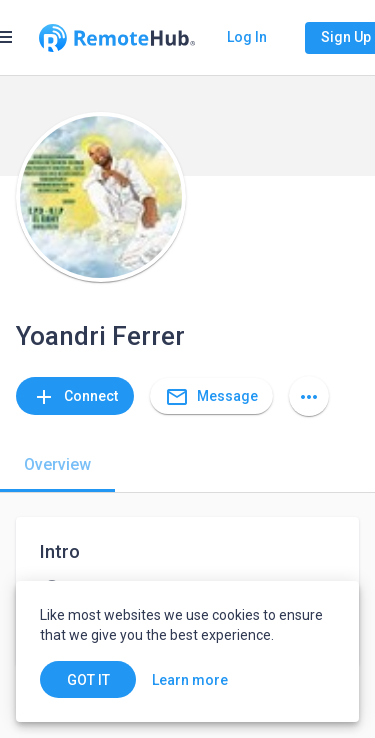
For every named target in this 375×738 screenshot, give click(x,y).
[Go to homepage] (117, 38)
